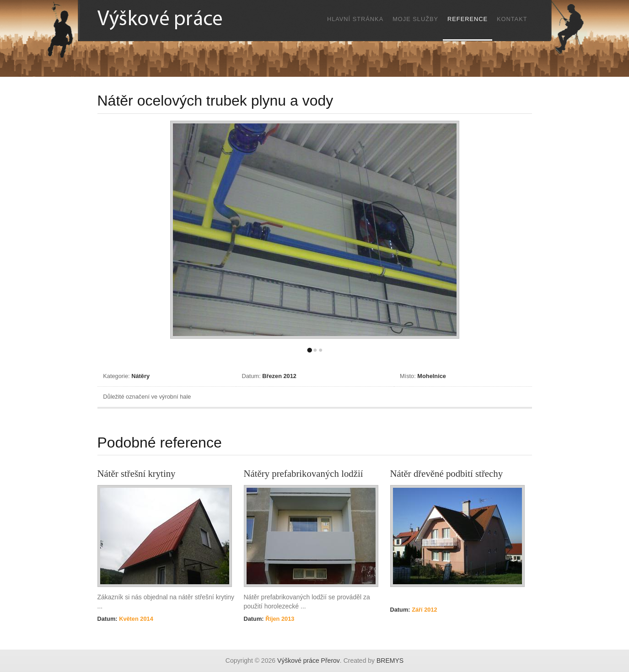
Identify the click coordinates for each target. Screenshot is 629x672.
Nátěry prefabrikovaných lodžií (304, 473)
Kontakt (512, 19)
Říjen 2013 (279, 619)
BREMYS (390, 661)
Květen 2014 (135, 619)
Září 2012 (424, 610)
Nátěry (140, 376)
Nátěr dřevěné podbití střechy (447, 473)
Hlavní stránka (355, 19)
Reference (468, 19)
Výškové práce (180, 20)
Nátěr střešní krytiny (137, 473)
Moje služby (415, 19)
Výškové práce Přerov (309, 661)
